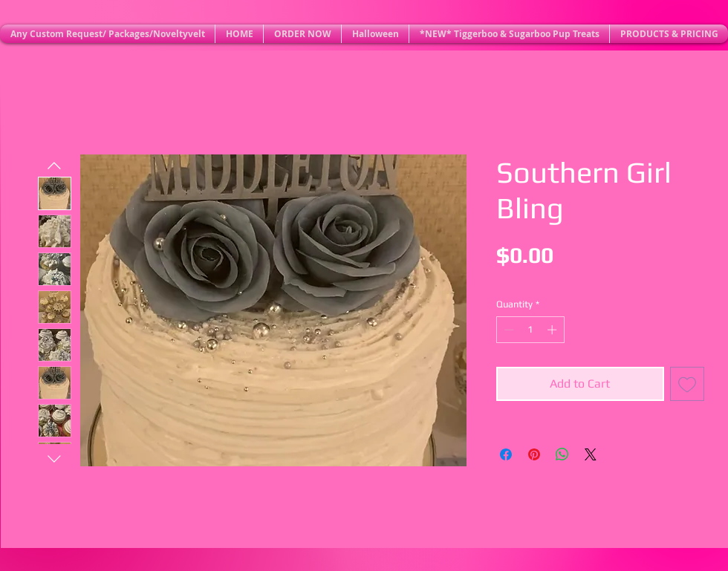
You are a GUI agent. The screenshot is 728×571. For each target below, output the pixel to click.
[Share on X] (591, 454)
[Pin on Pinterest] (534, 454)
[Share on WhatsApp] (562, 454)
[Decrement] (507, 330)
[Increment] (553, 330)
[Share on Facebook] (506, 454)
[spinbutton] (530, 330)
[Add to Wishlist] (687, 384)
